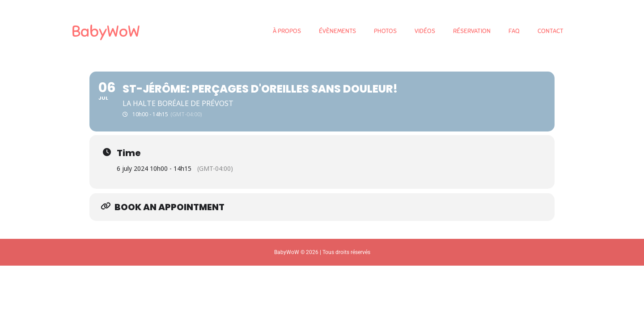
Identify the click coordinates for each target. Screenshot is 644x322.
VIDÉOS (425, 31)
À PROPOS (287, 31)
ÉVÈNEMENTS (337, 31)
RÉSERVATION (472, 31)
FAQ (514, 31)
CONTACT (551, 31)
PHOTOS (385, 31)
